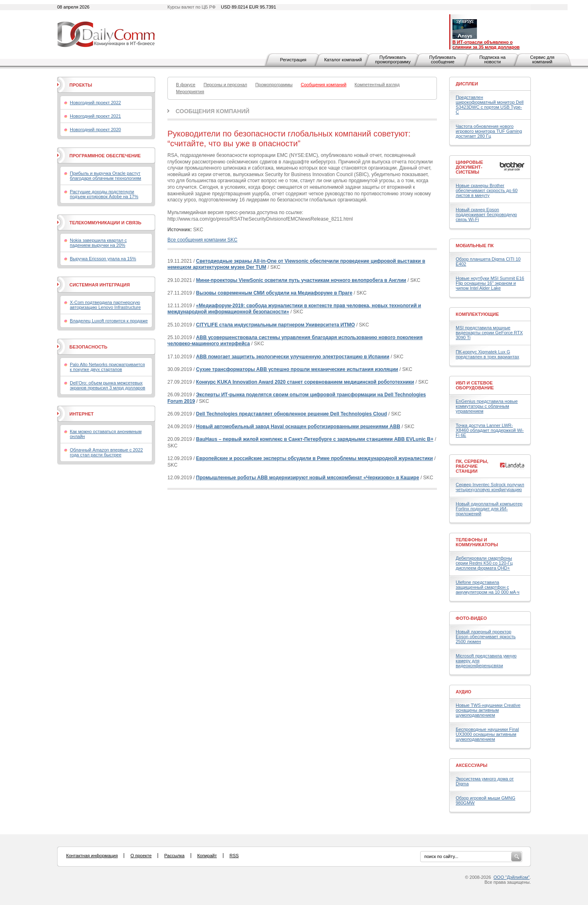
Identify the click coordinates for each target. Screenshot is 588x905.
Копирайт (207, 856)
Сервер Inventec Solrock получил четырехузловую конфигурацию (490, 487)
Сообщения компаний (213, 111)
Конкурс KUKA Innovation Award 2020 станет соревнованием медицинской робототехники (305, 382)
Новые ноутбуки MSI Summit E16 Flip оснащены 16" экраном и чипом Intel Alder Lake (490, 283)
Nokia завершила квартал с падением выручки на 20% (98, 243)
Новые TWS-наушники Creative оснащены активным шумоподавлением (488, 710)
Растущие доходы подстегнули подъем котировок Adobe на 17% (104, 194)
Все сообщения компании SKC (202, 240)
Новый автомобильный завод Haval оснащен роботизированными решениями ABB (298, 427)
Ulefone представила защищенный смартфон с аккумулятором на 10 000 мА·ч (488, 587)
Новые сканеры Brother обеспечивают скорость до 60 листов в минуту (487, 190)
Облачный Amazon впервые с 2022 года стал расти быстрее (106, 452)
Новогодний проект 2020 (95, 130)
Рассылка (174, 856)
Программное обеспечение (105, 156)
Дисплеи (467, 84)
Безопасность (88, 347)
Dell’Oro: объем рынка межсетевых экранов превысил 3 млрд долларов (108, 385)
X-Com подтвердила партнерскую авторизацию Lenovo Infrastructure (105, 305)
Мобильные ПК (475, 246)
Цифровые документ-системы (469, 167)
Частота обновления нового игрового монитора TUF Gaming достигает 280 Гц (489, 131)
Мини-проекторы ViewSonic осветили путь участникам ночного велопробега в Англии (301, 280)
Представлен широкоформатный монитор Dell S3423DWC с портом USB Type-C (490, 105)
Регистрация (293, 60)
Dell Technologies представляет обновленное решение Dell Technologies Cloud (292, 414)
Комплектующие (477, 314)
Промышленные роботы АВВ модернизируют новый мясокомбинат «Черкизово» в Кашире (307, 478)
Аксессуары (472, 765)
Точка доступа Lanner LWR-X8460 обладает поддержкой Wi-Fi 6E (490, 430)
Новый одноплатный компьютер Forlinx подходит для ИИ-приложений (489, 509)
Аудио (463, 692)
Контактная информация (92, 856)
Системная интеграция (100, 285)
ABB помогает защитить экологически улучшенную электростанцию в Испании (293, 357)
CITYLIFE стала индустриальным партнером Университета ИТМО (275, 325)
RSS (234, 856)
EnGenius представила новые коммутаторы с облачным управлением (487, 406)
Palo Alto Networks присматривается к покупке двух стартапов (107, 367)
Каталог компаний (343, 60)
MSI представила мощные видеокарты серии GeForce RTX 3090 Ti (489, 333)
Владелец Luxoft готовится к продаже (109, 321)
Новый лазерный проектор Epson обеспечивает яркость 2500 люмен (486, 637)
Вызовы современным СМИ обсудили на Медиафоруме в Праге (274, 293)
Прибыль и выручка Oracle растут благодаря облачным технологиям (106, 176)
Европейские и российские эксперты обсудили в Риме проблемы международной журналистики (314, 458)
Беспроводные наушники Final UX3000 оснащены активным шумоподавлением (487, 734)
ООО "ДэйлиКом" (512, 877)
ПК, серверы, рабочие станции (472, 466)
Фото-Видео (471, 618)
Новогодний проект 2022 (95, 103)
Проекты (81, 85)
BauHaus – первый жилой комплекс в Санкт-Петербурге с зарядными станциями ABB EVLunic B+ (315, 439)
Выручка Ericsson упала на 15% (103, 259)
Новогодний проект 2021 (95, 116)
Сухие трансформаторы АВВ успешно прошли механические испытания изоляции (297, 369)
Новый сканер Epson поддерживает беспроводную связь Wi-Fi (486, 215)
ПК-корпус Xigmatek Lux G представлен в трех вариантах (487, 354)
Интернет (81, 414)
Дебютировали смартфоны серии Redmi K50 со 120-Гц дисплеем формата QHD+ (484, 563)
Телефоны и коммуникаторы (477, 542)
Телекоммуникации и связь (105, 223)
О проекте (141, 856)
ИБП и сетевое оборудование (475, 385)
